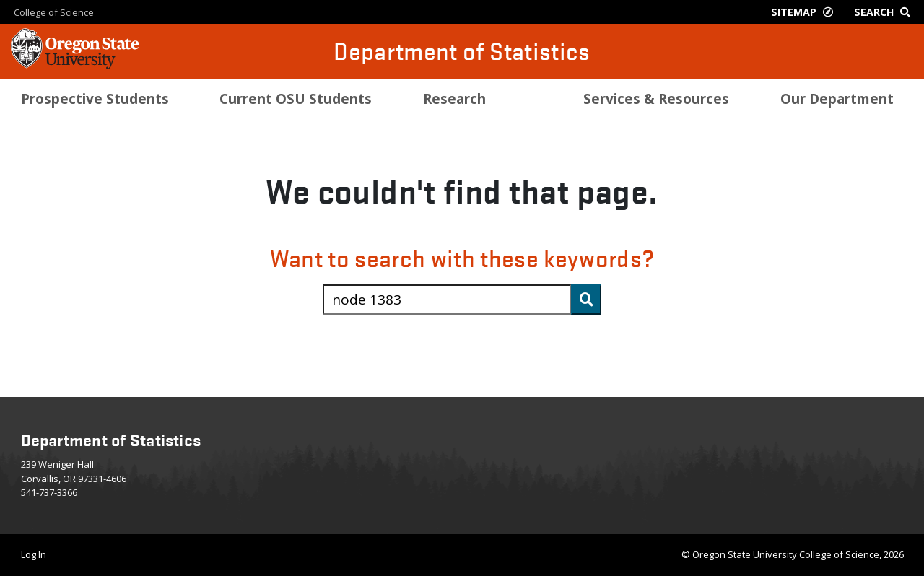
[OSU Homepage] (75, 65)
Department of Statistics (462, 51)
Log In (34, 554)
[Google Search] (885, 12)
